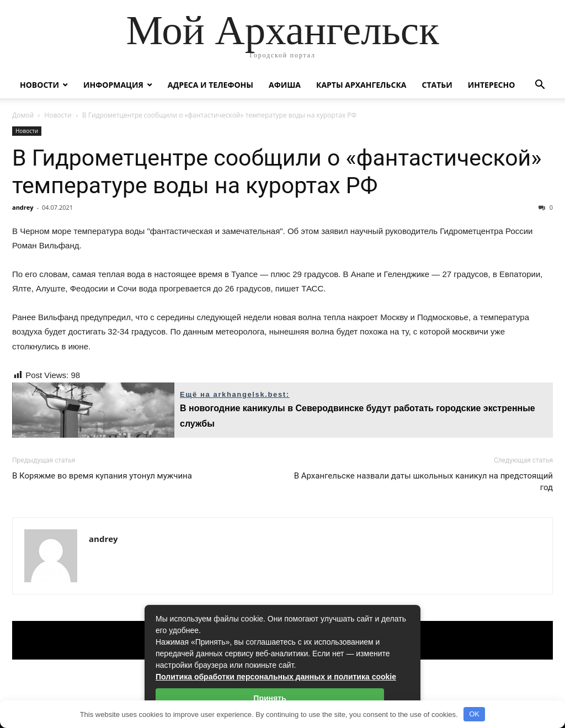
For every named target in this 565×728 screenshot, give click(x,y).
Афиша (285, 85)
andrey (23, 207)
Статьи (437, 85)
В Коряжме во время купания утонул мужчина (102, 476)
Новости (39, 85)
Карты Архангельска (361, 85)
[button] (540, 86)
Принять (270, 698)
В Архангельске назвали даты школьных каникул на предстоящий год (423, 482)
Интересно (492, 85)
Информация (113, 85)
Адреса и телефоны (210, 85)
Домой (23, 115)
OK (474, 714)
